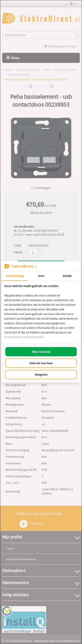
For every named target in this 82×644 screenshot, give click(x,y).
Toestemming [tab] (15, 276)
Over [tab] (41, 276)
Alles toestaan (41, 352)
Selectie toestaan (41, 363)
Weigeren (41, 375)
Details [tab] (67, 276)
